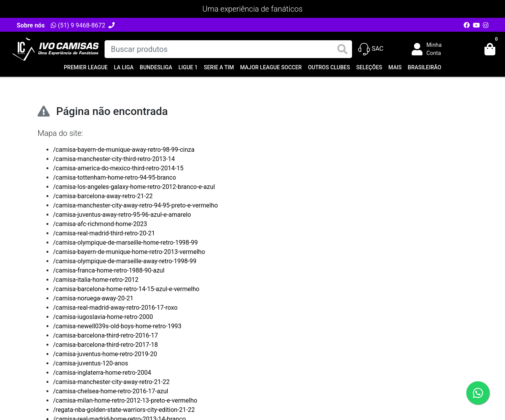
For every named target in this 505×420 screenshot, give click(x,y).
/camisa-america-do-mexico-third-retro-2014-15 (118, 168)
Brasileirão (424, 67)
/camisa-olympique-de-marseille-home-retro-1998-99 (125, 243)
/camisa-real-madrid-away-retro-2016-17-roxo (115, 308)
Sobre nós (31, 25)
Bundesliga (156, 67)
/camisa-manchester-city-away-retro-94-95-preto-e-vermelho (136, 205)
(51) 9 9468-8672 (78, 25)
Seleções (369, 67)
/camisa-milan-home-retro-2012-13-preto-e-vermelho (125, 400)
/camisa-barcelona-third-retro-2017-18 (106, 345)
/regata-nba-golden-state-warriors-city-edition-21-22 (124, 410)
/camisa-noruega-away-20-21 (93, 298)
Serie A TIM (219, 67)
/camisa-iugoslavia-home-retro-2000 (103, 317)
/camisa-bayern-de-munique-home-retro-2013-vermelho (129, 252)
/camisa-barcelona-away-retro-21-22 (103, 196)
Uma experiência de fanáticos (253, 9)
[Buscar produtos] (228, 49)
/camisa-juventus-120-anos (91, 363)
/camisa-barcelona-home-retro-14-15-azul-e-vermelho (126, 289)
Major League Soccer (271, 67)
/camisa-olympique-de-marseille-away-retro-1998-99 (125, 261)
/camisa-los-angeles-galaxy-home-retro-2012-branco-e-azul (134, 187)
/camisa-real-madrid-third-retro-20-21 (104, 233)
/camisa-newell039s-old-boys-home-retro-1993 (117, 326)
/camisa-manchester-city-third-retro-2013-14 (114, 159)
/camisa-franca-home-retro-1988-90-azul (109, 270)
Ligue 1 (188, 67)
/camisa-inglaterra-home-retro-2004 (102, 373)
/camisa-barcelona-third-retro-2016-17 (106, 335)
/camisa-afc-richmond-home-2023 (100, 224)
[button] (432, 49)
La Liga (124, 67)
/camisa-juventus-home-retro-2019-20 (105, 354)
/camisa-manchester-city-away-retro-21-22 (111, 382)
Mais (395, 67)
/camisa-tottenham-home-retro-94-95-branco (115, 177)
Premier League (86, 67)
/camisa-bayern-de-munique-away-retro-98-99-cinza (124, 150)
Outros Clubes (329, 67)
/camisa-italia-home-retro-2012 (96, 280)
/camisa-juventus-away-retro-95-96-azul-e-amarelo (122, 215)
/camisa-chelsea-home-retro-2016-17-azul (111, 391)
